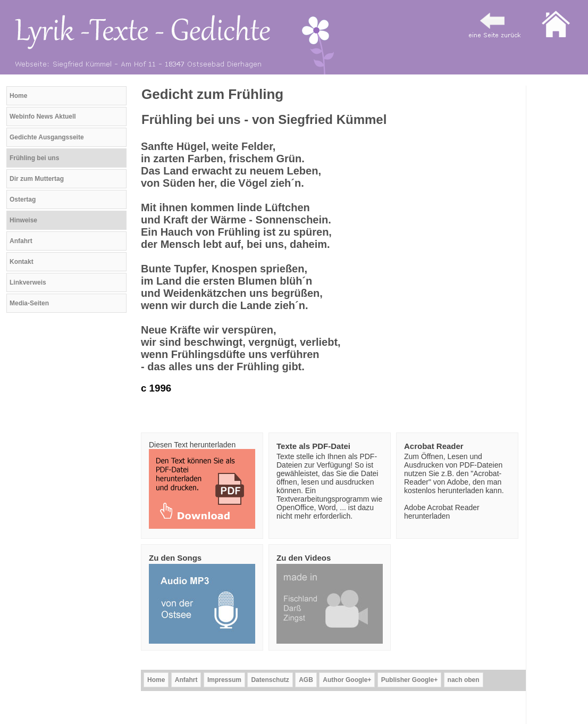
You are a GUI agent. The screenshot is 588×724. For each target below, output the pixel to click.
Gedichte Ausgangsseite (47, 137)
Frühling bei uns (34, 158)
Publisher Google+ (409, 680)
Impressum (224, 680)
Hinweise (23, 220)
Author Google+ (347, 680)
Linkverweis (28, 282)
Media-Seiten (29, 303)
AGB (306, 680)
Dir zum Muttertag (37, 179)
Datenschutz (270, 680)
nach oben (464, 680)
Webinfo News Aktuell (43, 116)
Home (18, 96)
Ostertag (23, 199)
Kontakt (22, 262)
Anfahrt (21, 241)
